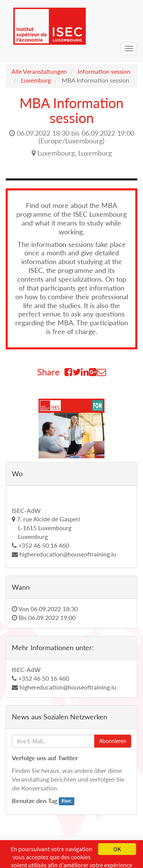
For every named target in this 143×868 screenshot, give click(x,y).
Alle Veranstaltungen (39, 71)
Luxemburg (36, 80)
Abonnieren (113, 741)
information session (104, 71)
